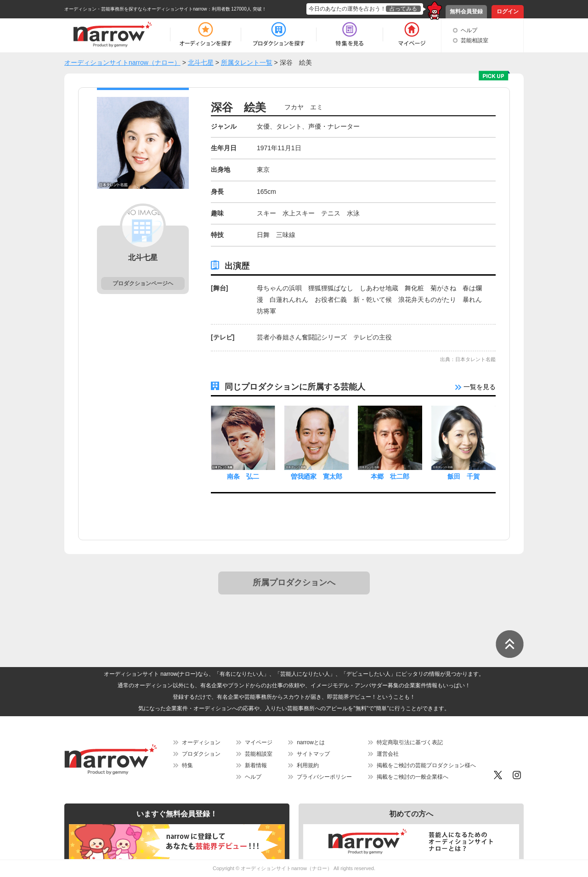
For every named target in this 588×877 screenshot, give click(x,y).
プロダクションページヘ (143, 283)
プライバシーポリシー (324, 777)
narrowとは (311, 742)
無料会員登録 (466, 11)
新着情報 (256, 765)
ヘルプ (469, 30)
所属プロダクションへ (294, 583)
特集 (187, 765)
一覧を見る (475, 387)
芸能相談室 (475, 40)
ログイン (508, 11)
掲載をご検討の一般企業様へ (413, 777)
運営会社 (388, 754)
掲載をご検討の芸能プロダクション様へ (426, 765)
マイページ (259, 742)
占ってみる (403, 9)
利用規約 (308, 765)
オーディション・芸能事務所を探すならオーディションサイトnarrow (136, 9)
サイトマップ (313, 754)
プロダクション (201, 754)
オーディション (201, 742)
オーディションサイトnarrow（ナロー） (286, 868)
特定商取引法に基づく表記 (410, 742)
